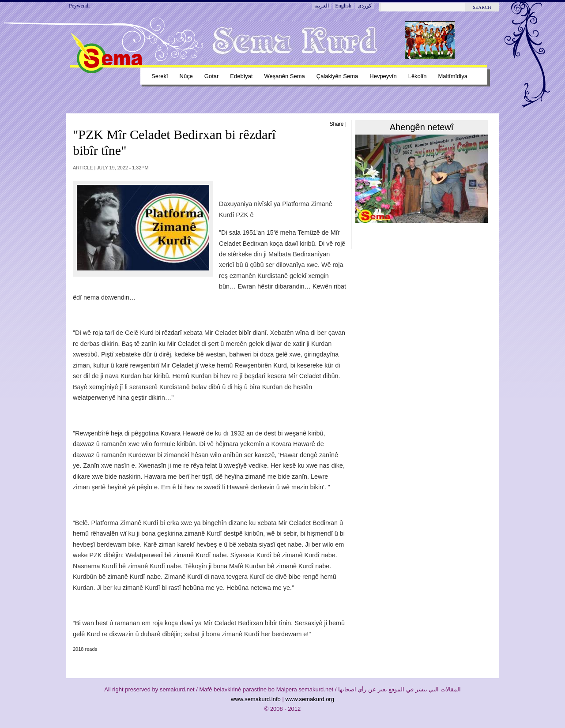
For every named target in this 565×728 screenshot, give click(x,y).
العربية (322, 6)
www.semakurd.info (256, 699)
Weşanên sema (285, 76)
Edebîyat (241, 76)
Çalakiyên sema (337, 76)
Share (337, 124)
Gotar (211, 76)
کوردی (365, 6)
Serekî (160, 76)
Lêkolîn (418, 76)
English (343, 6)
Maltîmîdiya (453, 76)
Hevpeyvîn (383, 76)
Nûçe (186, 76)
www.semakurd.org (310, 699)
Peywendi (79, 6)
